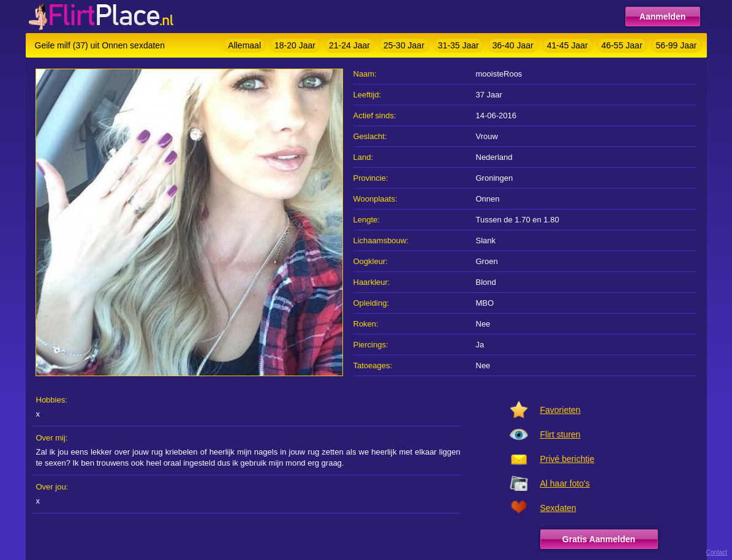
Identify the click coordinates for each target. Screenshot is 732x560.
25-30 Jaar (404, 45)
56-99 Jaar (677, 45)
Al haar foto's (565, 483)
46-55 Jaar (622, 45)
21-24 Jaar (349, 45)
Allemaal (244, 45)
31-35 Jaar (458, 45)
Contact (717, 552)
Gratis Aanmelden (599, 539)
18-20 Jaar (295, 45)
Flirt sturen (560, 434)
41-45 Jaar (568, 45)
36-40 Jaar (513, 45)
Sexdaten (558, 508)
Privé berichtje (568, 459)
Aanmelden (662, 17)
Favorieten (560, 410)
